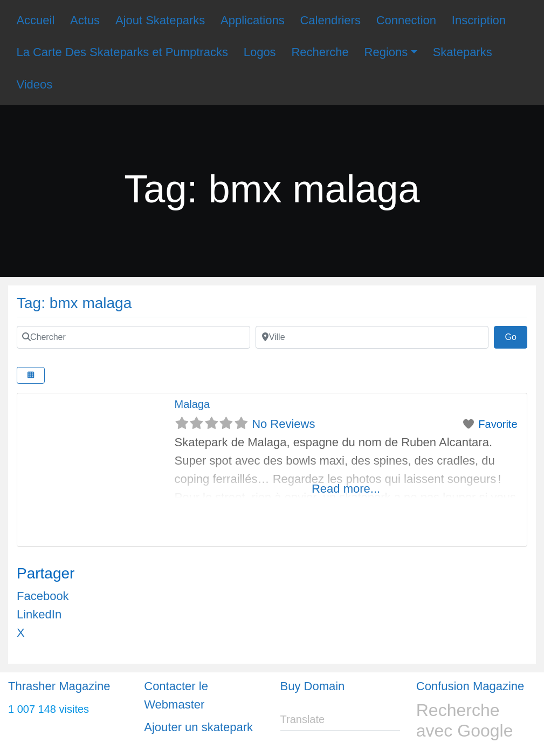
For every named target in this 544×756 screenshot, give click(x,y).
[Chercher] (133, 337)
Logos (260, 52)
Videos (34, 84)
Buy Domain (313, 686)
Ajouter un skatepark (198, 727)
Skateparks (463, 52)
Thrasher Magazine (59, 686)
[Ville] (372, 337)
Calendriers (330, 20)
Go (516, 336)
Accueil (35, 20)
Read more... (346, 489)
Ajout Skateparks (160, 20)
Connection (406, 20)
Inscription (479, 20)
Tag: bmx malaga (74, 303)
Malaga (192, 404)
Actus (85, 20)
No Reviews (283, 424)
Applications (253, 20)
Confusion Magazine (470, 686)
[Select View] (31, 375)
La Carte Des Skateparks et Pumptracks (122, 52)
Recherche (320, 52)
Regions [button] (386, 52)
